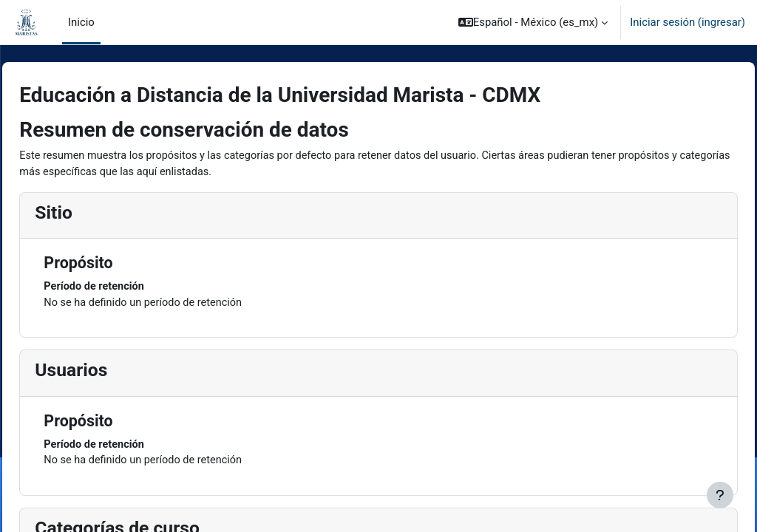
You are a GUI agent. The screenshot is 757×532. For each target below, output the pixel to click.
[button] (533, 22)
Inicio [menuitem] (81, 22)
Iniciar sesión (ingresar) (688, 22)
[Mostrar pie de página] (720, 495)
